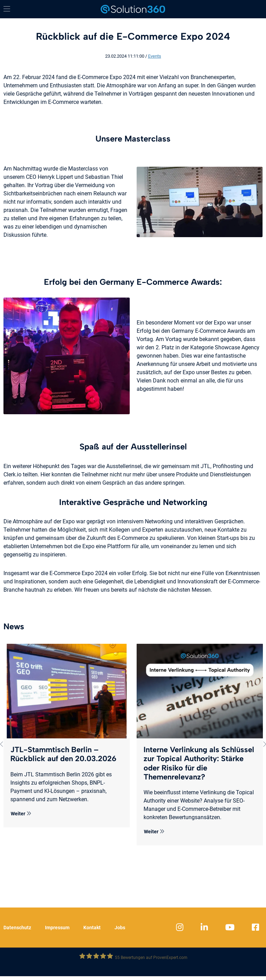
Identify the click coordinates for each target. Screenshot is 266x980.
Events (155, 56)
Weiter (21, 814)
